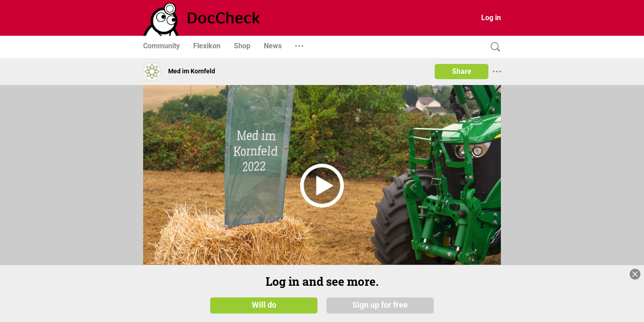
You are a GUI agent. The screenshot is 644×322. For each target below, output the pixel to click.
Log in (491, 18)
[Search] (493, 47)
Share (462, 71)
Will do (264, 305)
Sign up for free (380, 305)
